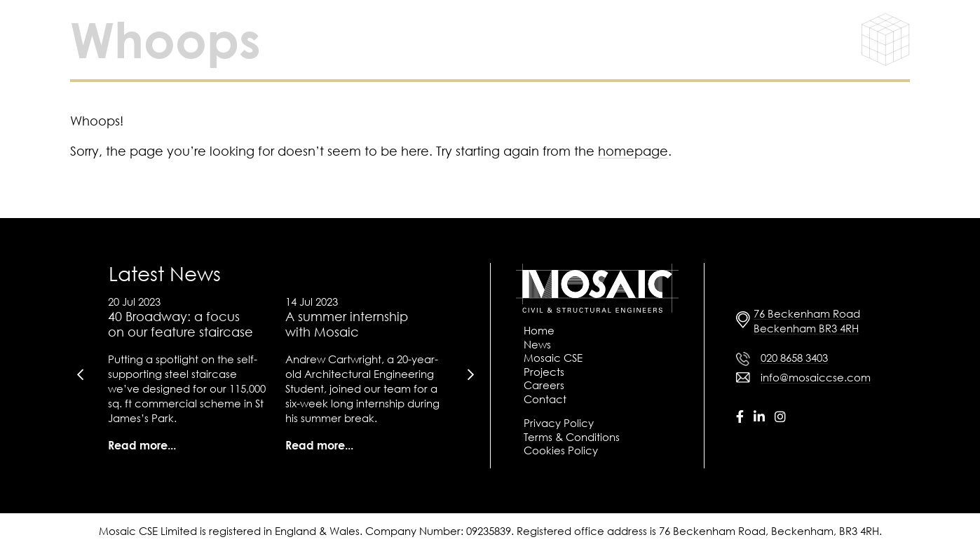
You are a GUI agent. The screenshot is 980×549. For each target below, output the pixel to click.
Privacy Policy (559, 423)
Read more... (142, 445)
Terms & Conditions (572, 437)
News (537, 344)
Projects (544, 372)
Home (539, 330)
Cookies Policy (561, 450)
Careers (544, 385)
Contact (545, 399)
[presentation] (80, 374)
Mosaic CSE (553, 358)
